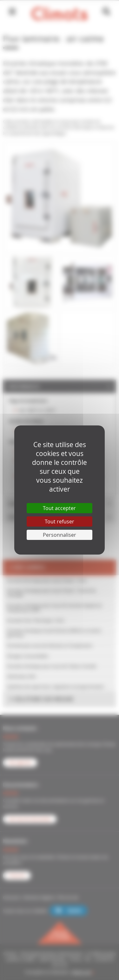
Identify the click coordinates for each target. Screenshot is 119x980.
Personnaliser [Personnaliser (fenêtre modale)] (60, 535)
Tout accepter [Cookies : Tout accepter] (59, 508)
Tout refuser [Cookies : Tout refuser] (60, 521)
